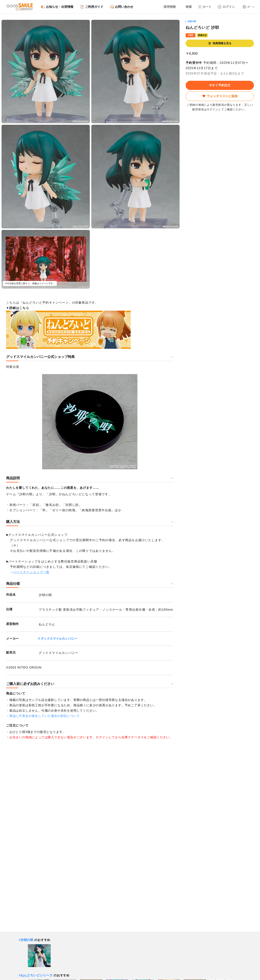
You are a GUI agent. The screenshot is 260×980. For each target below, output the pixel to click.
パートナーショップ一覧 (31, 572)
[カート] (205, 7)
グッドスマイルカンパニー (59, 639)
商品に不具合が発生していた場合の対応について (45, 716)
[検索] (187, 7)
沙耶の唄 (192, 21)
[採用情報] (167, 7)
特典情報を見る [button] (220, 43)
